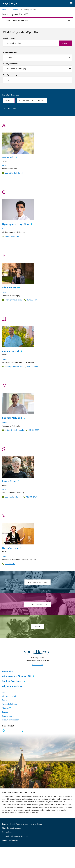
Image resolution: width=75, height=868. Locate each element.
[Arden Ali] (37, 143)
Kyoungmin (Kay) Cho (15, 224)
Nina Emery (9, 287)
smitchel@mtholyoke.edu (14, 430)
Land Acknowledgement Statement (15, 836)
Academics (8, 671)
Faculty (5, 165)
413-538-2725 (32, 300)
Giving (5, 692)
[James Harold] (37, 337)
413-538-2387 (34, 430)
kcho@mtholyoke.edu (13, 236)
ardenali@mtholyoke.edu (14, 173)
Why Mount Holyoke (12, 686)
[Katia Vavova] (37, 534)
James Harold (10, 351)
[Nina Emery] (37, 273)
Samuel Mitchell (12, 418)
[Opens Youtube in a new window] (18, 731)
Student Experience (12, 681)
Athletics (5, 708)
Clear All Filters (9, 108)
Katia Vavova (10, 548)
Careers (5, 712)
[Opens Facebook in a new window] (8, 731)
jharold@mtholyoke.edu (14, 367)
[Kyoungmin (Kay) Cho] (37, 210)
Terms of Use (7, 832)
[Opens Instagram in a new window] (4, 731)
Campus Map (7, 716)
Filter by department (10, 64)
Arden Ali (8, 157)
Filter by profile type (10, 53)
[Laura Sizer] (37, 467)
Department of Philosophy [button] (32, 100)
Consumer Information (10, 720)
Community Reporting (10, 840)
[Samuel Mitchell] (37, 404)
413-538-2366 (32, 367)
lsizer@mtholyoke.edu (13, 497)
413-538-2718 (31, 497)
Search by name (9, 38)
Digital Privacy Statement (12, 828)
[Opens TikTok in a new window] (23, 731)
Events (5, 700)
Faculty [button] (9, 100)
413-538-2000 (37, 665)
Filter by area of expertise (12, 75)
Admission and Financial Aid (17, 676)
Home (4, 10)
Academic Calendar (10, 704)
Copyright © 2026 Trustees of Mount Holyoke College (22, 824)
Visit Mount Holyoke (10, 696)
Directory (15, 10)
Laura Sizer (9, 481)
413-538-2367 (10, 564)
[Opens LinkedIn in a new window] (13, 731)
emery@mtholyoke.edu (13, 300)
